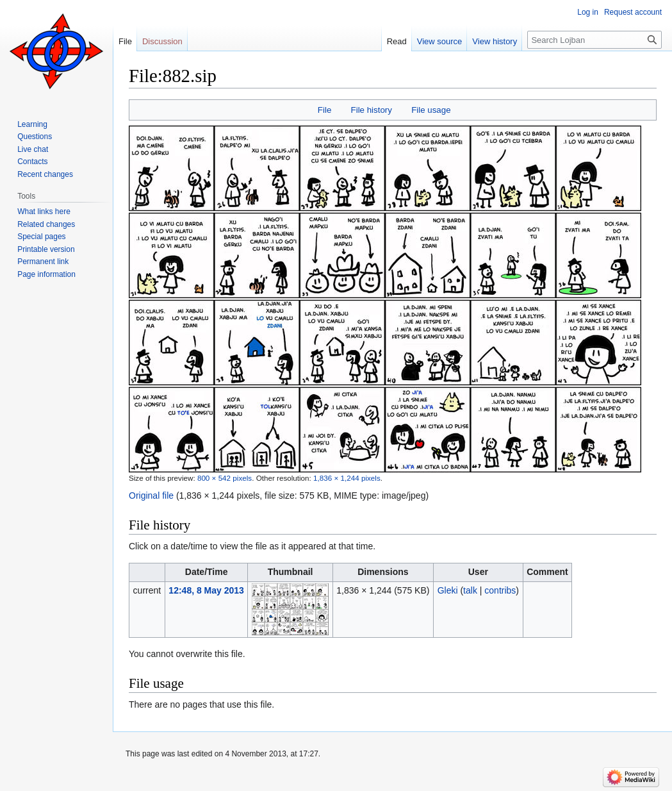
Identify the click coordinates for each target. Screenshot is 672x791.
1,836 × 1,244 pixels (347, 478)
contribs (500, 590)
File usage (431, 110)
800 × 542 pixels (225, 478)
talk (470, 590)
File (324, 110)
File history (372, 110)
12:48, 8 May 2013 (206, 590)
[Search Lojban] (594, 40)
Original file (151, 495)
